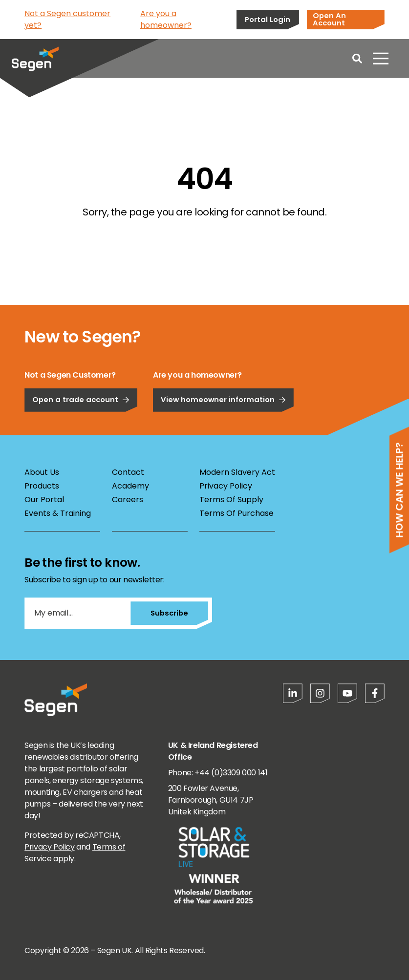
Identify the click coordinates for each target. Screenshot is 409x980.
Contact (128, 472)
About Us (42, 472)
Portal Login (268, 19)
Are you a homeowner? (166, 19)
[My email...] (77, 613)
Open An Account (329, 19)
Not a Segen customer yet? (67, 19)
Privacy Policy (226, 486)
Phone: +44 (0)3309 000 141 (218, 773)
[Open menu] (381, 59)
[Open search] (357, 59)
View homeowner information (223, 427)
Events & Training (58, 513)
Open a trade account (81, 427)
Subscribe (169, 613)
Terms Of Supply (231, 500)
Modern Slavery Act (237, 472)
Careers (128, 500)
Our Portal (44, 500)
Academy (130, 486)
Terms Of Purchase (237, 513)
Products (42, 486)
